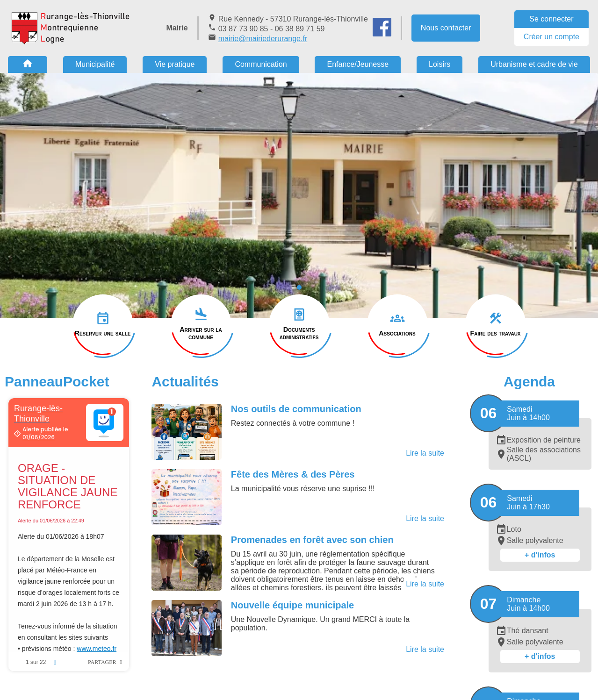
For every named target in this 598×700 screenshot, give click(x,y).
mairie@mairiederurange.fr (263, 39)
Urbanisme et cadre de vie (534, 64)
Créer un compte (551, 37)
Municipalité (95, 64)
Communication (261, 64)
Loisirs (439, 64)
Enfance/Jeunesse (358, 64)
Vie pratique (175, 64)
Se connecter (551, 19)
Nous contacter (446, 28)
